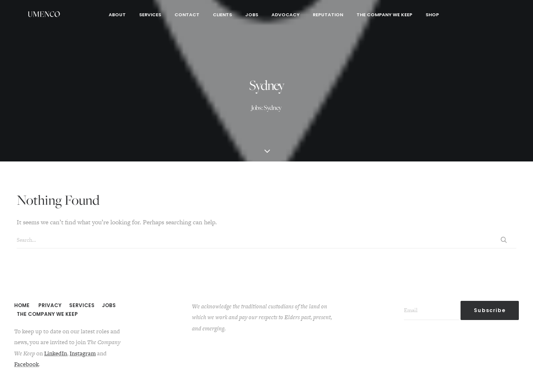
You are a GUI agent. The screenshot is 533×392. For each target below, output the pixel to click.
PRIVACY (50, 305)
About (117, 15)
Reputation (328, 15)
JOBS (109, 305)
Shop (432, 15)
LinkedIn (56, 353)
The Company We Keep (384, 15)
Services (150, 15)
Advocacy (285, 15)
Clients (222, 15)
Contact (187, 15)
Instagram (83, 353)
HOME (22, 305)
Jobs (252, 15)
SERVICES (82, 305)
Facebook (26, 364)
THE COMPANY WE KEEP (47, 314)
